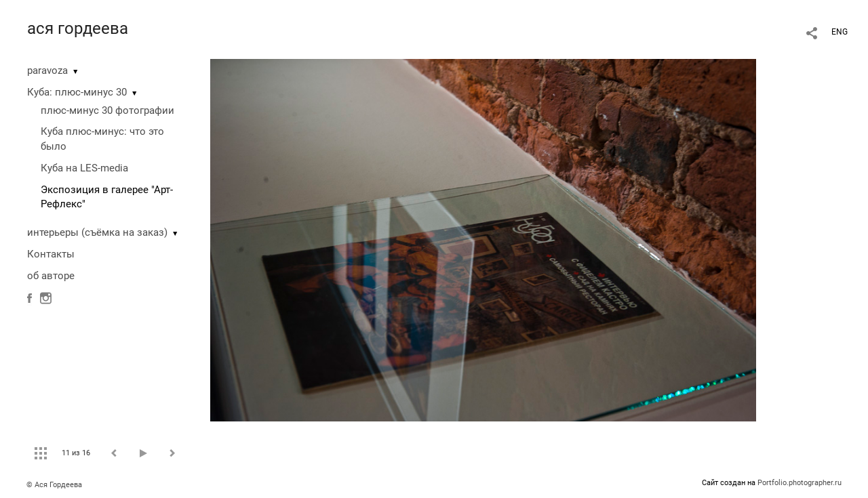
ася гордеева (78, 28)
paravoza (47, 70)
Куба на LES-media (84, 168)
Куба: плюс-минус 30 (77, 92)
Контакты (51, 254)
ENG (840, 32)
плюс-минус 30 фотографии (107, 110)
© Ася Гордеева (54, 485)
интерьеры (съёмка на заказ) (97, 232)
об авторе (51, 276)
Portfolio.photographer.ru (800, 483)
